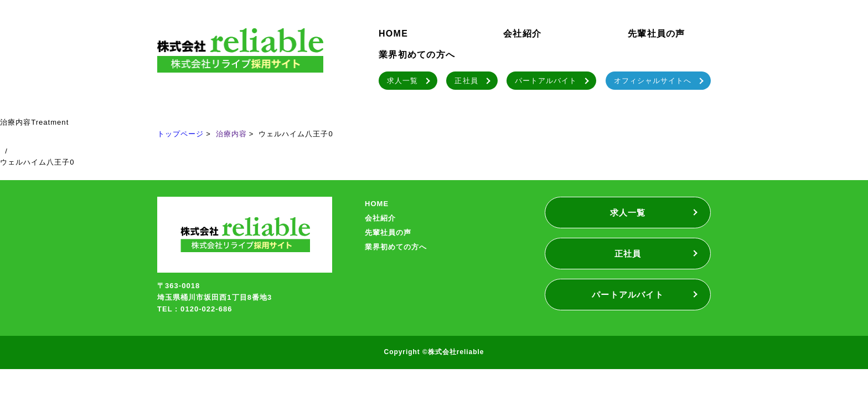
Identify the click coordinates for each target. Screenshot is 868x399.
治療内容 (231, 134)
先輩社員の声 (657, 34)
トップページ (180, 134)
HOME (393, 34)
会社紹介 (522, 34)
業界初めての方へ (417, 55)
